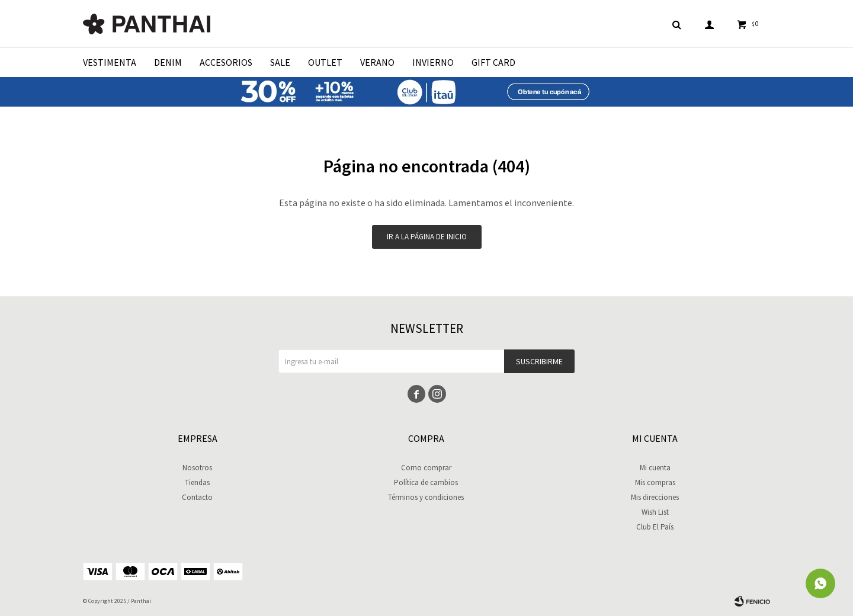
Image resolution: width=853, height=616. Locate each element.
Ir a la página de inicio (427, 237)
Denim (168, 62)
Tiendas (197, 482)
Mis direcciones (655, 497)
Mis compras (655, 482)
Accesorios (226, 62)
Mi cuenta (655, 468)
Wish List (655, 512)
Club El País (655, 527)
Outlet (325, 62)
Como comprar (426, 468)
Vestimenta (110, 62)
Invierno (433, 62)
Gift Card (493, 62)
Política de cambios (426, 482)
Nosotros (197, 468)
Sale (280, 62)
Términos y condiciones (426, 497)
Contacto (197, 497)
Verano (377, 62)
